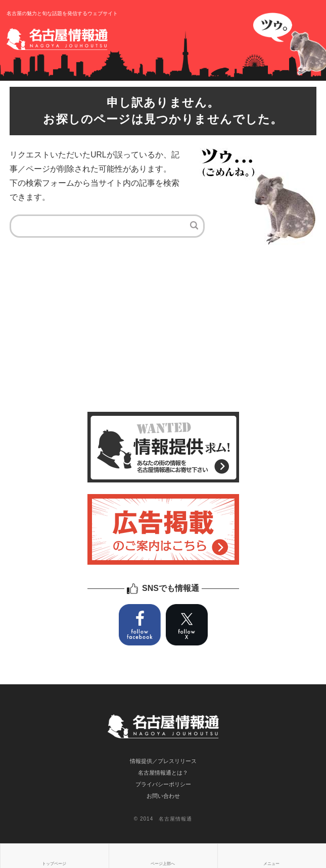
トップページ (54, 864)
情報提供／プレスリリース (163, 761)
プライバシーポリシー (163, 784)
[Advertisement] (163, 331)
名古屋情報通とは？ (163, 773)
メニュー (271, 864)
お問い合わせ (163, 796)
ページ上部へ (163, 864)
